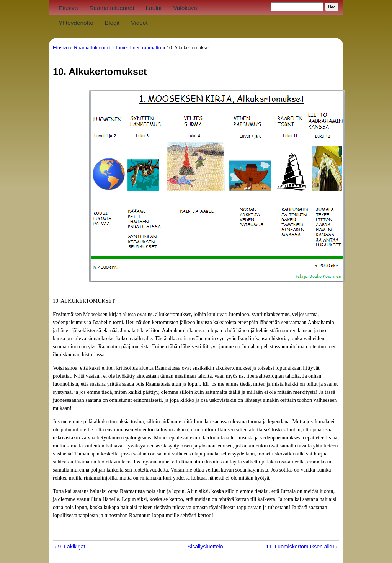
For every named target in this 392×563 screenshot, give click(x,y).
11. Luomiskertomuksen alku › (301, 547)
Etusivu (68, 8)
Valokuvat (186, 8)
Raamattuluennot (112, 8)
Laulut (154, 8)
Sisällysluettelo (193, 547)
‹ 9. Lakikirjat (70, 547)
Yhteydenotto (76, 23)
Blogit (112, 23)
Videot (139, 23)
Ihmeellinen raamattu (139, 48)
